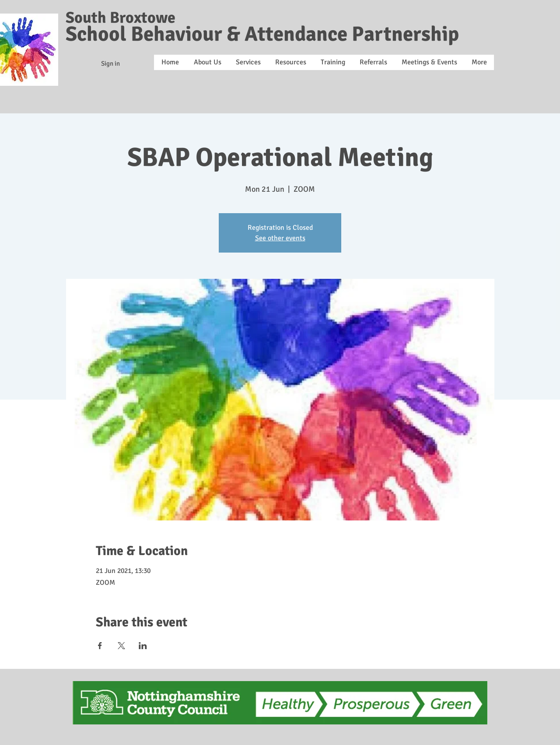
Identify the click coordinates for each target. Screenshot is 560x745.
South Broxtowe (121, 18)
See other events (280, 238)
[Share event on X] (121, 646)
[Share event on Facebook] (100, 646)
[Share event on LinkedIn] (143, 646)
